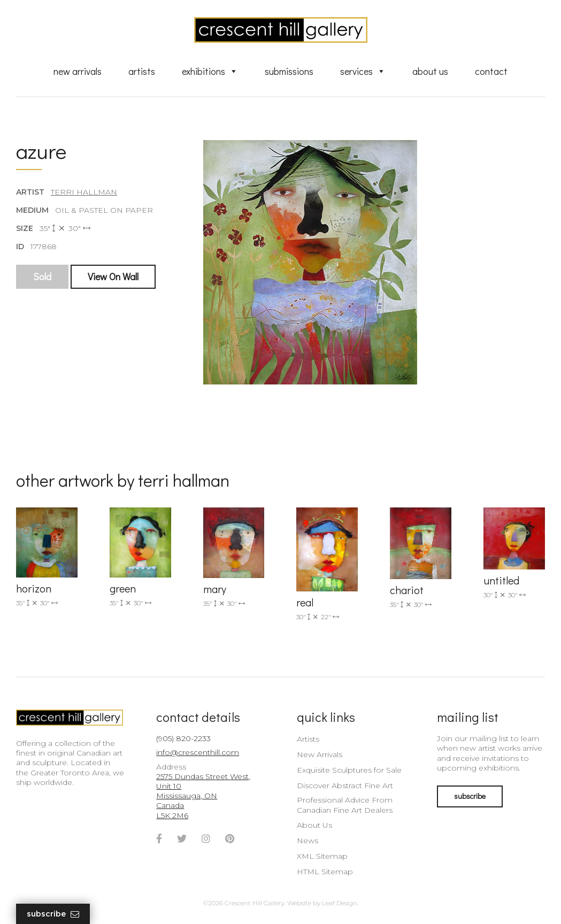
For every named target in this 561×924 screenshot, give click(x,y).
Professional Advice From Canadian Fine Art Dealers (345, 805)
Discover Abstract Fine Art (345, 786)
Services (363, 71)
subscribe (470, 796)
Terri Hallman (84, 192)
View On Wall (113, 276)
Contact (491, 71)
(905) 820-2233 (183, 738)
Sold (42, 276)
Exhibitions (210, 71)
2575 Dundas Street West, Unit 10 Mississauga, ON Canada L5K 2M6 (203, 796)
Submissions (289, 71)
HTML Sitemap (325, 872)
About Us (430, 71)
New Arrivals (78, 71)
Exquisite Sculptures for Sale (349, 770)
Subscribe (53, 914)
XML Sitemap (322, 856)
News (308, 841)
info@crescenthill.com (198, 752)
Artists (142, 71)
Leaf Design (340, 903)
